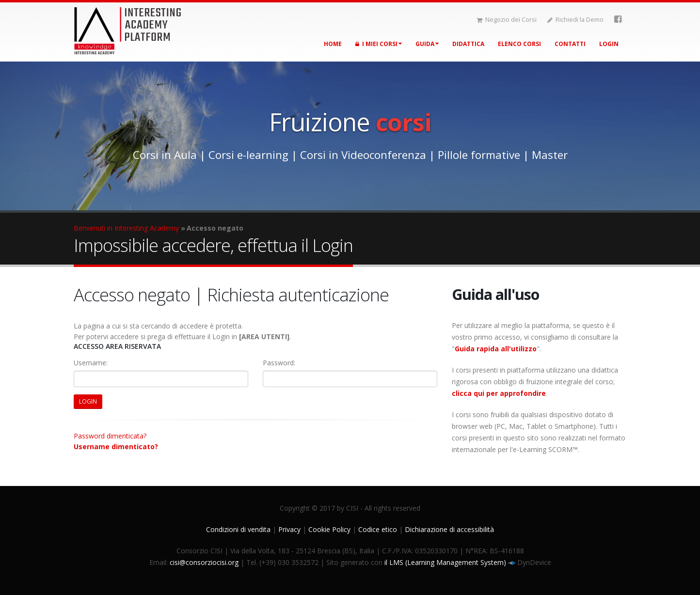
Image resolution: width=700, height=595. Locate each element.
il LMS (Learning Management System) (446, 562)
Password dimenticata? (110, 436)
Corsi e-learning (248, 155)
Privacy (289, 529)
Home (333, 44)
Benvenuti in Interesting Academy (126, 228)
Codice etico (378, 529)
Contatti (570, 44)
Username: (91, 363)
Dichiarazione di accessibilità (449, 529)
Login (609, 44)
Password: (279, 363)
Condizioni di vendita (238, 529)
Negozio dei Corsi (507, 20)
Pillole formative (479, 155)
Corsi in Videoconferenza (363, 155)
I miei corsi (379, 44)
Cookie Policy (329, 529)
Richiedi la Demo (575, 20)
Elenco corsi (519, 44)
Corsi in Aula (165, 155)
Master (550, 155)
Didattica (468, 44)
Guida (427, 44)
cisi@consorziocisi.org (204, 562)
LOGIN (88, 401)
